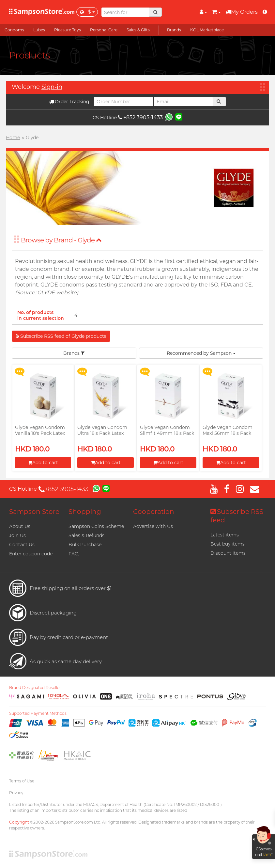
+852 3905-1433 (140, 117)
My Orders (242, 12)
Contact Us (22, 545)
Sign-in (52, 87)
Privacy (16, 793)
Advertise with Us (153, 526)
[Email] (183, 102)
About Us (20, 526)
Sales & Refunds (86, 535)
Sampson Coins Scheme (96, 526)
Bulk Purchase (85, 545)
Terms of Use (22, 781)
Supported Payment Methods (38, 713)
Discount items (228, 553)
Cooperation (154, 512)
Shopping (85, 512)
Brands (74, 353)
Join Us (17, 535)
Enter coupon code (31, 554)
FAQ (74, 554)
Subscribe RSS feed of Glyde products (61, 336)
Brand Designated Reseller (35, 688)
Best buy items (228, 544)
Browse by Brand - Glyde (61, 240)
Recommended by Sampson (201, 353)
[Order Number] (123, 102)
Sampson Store (34, 512)
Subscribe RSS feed (237, 516)
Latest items (225, 535)
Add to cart (43, 463)
